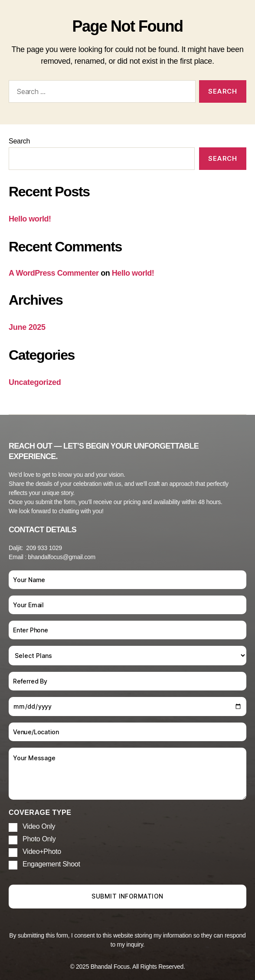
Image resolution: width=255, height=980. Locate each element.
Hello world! (30, 219)
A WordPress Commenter (54, 273)
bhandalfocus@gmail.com (62, 557)
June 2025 (27, 327)
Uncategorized (35, 382)
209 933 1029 (44, 548)
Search (19, 141)
